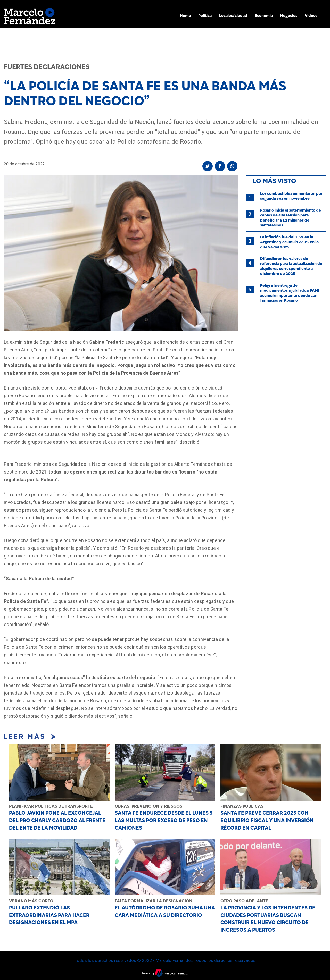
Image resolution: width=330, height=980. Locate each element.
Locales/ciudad (233, 16)
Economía (264, 16)
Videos (311, 16)
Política (205, 16)
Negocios (289, 16)
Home (185, 16)
